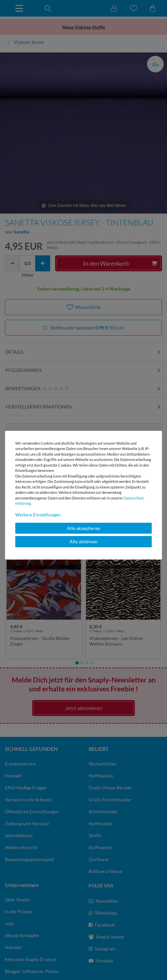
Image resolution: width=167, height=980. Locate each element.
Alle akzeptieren (84, 528)
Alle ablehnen (83, 541)
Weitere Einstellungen (38, 515)
